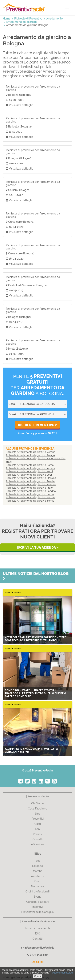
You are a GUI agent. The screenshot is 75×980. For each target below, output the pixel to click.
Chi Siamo (37, 803)
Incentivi (37, 907)
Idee (38, 861)
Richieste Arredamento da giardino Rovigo (30, 455)
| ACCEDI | (37, 962)
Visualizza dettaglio (20, 105)
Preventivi (38, 819)
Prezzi (38, 881)
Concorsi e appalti (38, 902)
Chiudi (37, 976)
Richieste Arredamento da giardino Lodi (29, 475)
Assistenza (38, 876)
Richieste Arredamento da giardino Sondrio (31, 491)
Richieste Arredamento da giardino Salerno (31, 484)
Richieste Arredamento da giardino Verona (30, 452)
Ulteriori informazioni (62, 973)
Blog (37, 814)
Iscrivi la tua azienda (38, 928)
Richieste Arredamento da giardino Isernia (30, 501)
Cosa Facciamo (37, 809)
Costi (38, 824)
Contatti (37, 839)
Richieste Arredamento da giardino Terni (29, 471)
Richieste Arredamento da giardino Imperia (31, 468)
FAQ (38, 829)
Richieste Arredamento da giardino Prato (29, 488)
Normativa (37, 886)
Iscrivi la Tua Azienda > (38, 547)
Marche (38, 871)
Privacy (37, 834)
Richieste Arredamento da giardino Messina (31, 478)
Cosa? (12, 404)
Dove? (12, 414)
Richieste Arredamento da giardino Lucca (30, 494)
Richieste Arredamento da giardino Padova (30, 497)
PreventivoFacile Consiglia (37, 912)
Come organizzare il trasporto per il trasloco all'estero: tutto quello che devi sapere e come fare (35, 693)
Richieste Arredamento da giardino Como (30, 465)
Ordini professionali (37, 891)
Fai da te (37, 866)
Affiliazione (38, 844)
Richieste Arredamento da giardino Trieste (30, 481)
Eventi (37, 897)
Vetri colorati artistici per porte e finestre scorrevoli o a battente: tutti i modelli (36, 639)
